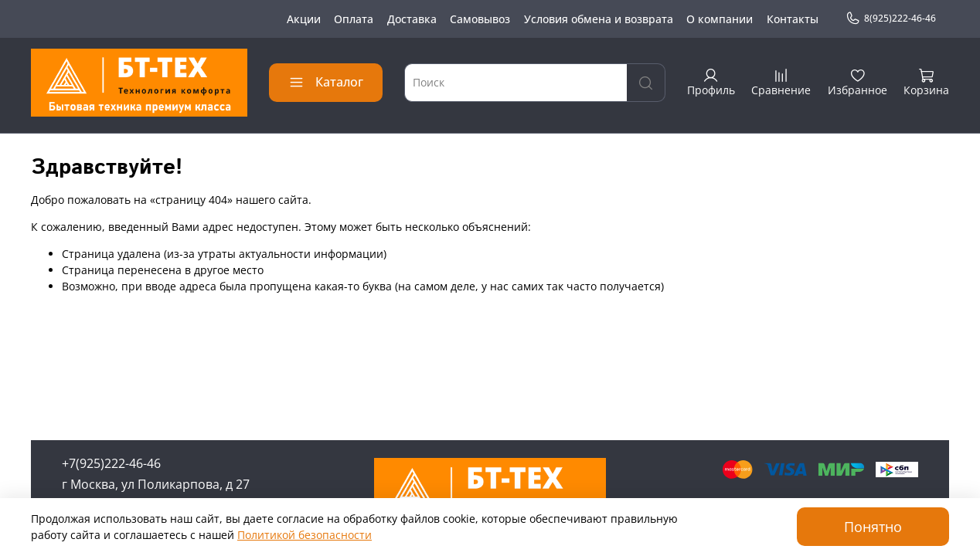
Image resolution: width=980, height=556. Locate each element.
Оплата (354, 19)
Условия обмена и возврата (599, 19)
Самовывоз (480, 19)
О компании (720, 19)
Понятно (873, 527)
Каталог (326, 82)
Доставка (412, 19)
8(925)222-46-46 (891, 19)
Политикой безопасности (305, 535)
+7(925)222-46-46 (111, 463)
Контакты (793, 19)
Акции (304, 19)
